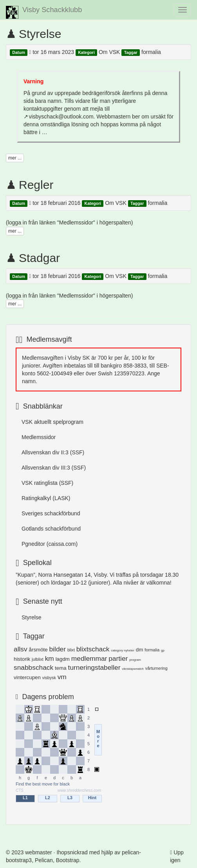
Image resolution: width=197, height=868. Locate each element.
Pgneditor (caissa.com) (50, 544)
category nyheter (123, 650)
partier (118, 658)
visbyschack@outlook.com (61, 117)
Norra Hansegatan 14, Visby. (73, 575)
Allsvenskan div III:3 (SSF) (54, 468)
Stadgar (39, 258)
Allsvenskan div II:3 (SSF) (53, 452)
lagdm (63, 659)
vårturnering (156, 668)
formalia (151, 52)
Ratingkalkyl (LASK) (46, 498)
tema (61, 668)
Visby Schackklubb (44, 12)
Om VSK (109, 52)
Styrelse (40, 34)
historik (22, 659)
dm (140, 650)
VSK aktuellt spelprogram (52, 422)
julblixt (38, 659)
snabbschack (33, 667)
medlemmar (89, 658)
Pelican (44, 860)
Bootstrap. (69, 860)
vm (62, 677)
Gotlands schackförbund (51, 529)
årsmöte (38, 650)
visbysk (49, 678)
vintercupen (27, 677)
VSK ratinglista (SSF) (47, 483)
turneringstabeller (94, 667)
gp (163, 650)
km (50, 658)
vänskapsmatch (133, 669)
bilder (58, 649)
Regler (36, 185)
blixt (71, 650)
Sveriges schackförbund (51, 513)
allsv (21, 649)
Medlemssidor (39, 437)
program (135, 660)
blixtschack (93, 649)
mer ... (15, 158)
